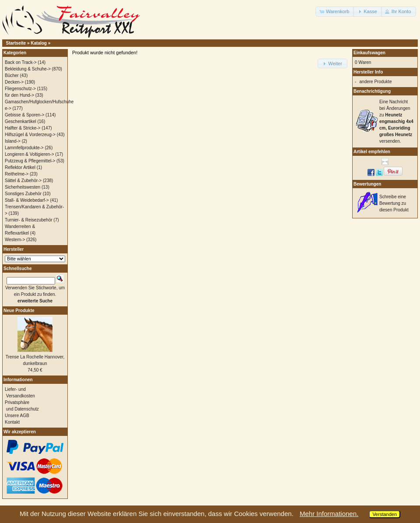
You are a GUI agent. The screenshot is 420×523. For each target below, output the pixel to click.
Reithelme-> (17, 174)
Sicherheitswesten (23, 187)
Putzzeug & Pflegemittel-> (30, 161)
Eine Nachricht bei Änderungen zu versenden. (396, 121)
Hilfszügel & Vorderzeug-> (30, 135)
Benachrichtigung (372, 91)
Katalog (39, 43)
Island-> (13, 141)
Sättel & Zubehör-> (23, 181)
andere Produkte (376, 82)
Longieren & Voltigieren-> (30, 154)
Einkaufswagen (369, 53)
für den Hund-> (19, 95)
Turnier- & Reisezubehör (29, 220)
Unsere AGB (17, 416)
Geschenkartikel (21, 121)
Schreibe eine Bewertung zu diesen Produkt (394, 203)
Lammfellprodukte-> (24, 148)
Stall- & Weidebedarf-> (27, 200)
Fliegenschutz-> (20, 89)
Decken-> (14, 82)
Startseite (16, 43)
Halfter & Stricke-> (23, 128)
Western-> (15, 240)
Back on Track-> (21, 62)
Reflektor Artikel (20, 167)
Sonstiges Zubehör (23, 194)
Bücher (12, 75)
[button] (335, 12)
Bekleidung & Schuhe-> (28, 69)
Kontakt (12, 422)
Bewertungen (367, 184)
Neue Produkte (19, 311)
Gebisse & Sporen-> (24, 115)
